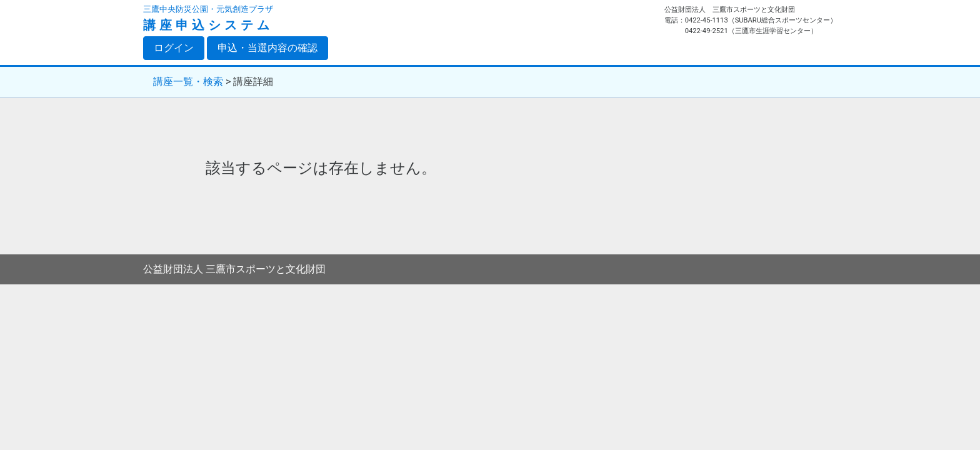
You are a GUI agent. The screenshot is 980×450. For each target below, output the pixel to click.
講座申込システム (208, 25)
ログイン (179, 47)
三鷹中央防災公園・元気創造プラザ (208, 9)
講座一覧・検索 (188, 82)
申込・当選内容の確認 (267, 48)
